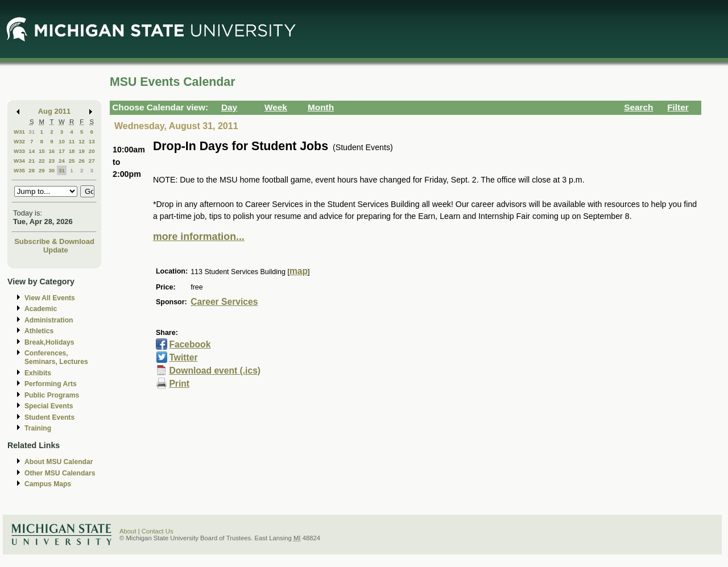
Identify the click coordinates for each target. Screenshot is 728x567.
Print (179, 384)
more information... (199, 237)
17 (62, 151)
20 (92, 151)
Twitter (183, 357)
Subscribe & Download (54, 241)
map (299, 271)
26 (82, 161)
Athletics (39, 331)
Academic (41, 309)
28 (32, 170)
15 (42, 151)
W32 (19, 141)
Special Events (49, 406)
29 (42, 170)
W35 (19, 170)
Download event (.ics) (215, 371)
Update (56, 250)
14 (32, 151)
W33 (19, 151)
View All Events (50, 298)
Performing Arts (51, 384)
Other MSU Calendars (60, 473)
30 (51, 170)
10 (62, 141)
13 (92, 141)
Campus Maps (48, 484)
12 (82, 141)
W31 (19, 132)
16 (51, 151)
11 (72, 141)
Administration (49, 320)
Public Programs (52, 395)
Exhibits (38, 373)
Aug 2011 (54, 111)
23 (51, 161)
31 (32, 132)
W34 (19, 161)
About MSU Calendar (59, 462)
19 (82, 151)
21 (32, 161)
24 (62, 161)
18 (72, 151)
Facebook (190, 344)
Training (38, 428)
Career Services (224, 302)
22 (42, 161)
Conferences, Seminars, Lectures (56, 357)
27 (92, 161)
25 (72, 161)
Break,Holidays (49, 342)
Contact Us (158, 531)
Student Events (49, 417)
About (128, 531)
